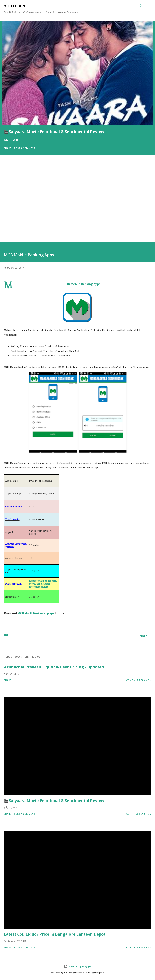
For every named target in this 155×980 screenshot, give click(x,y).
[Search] (141, 6)
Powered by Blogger (77, 966)
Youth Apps (16, 6)
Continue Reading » (139, 680)
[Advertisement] (77, 203)
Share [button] (8, 148)
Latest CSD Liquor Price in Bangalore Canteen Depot (55, 934)
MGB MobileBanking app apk (36, 613)
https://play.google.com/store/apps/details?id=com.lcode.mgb (43, 584)
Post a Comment (25, 148)
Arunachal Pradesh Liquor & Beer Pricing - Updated (54, 667)
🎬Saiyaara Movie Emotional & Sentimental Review (54, 132)
